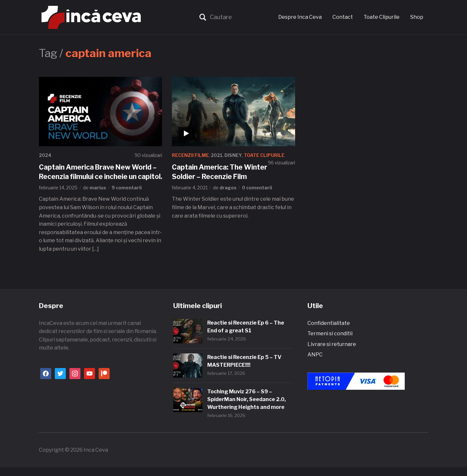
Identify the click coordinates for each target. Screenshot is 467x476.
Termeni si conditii (330, 343)
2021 (217, 155)
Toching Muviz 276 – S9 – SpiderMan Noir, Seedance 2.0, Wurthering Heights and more (246, 408)
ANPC (315, 364)
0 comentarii (257, 188)
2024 (46, 155)
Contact (343, 17)
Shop (417, 17)
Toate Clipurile (382, 17)
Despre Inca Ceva (300, 17)
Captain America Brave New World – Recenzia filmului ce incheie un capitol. (99, 176)
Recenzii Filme (190, 155)
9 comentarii (127, 197)
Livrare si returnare (332, 353)
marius (98, 197)
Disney (234, 155)
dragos (228, 188)
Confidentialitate (329, 332)
